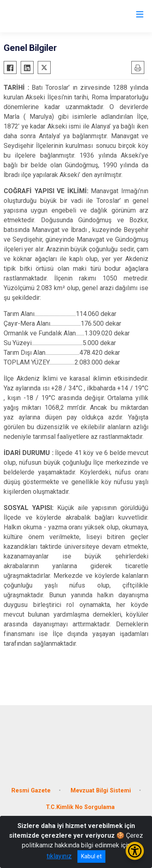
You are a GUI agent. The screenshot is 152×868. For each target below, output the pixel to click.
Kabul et (91, 856)
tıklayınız (59, 856)
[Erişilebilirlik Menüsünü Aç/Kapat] (135, 851)
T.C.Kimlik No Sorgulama (80, 807)
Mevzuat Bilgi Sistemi (101, 791)
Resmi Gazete (31, 791)
